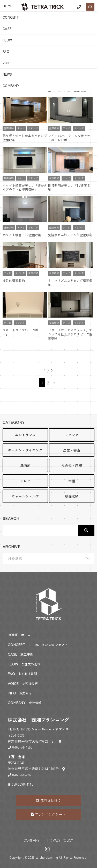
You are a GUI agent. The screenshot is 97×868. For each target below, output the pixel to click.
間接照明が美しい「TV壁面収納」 (69, 187)
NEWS (7, 74)
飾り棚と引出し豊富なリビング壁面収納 (25, 138)
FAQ (6, 51)
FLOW (7, 40)
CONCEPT (11, 17)
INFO (20, 693)
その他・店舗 (72, 465)
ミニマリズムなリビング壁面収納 (70, 282)
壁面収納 (9, 128)
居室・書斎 (72, 450)
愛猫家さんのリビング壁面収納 (70, 235)
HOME (19, 634)
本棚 (72, 481)
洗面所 (25, 465)
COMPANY (11, 86)
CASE (7, 29)
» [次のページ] (54, 383)
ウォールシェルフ (25, 496)
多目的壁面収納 (14, 280)
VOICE (8, 63)
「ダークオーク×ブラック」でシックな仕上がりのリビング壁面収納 (70, 334)
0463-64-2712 (22, 775)
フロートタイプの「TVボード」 (22, 332)
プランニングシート (49, 814)
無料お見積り (48, 800)
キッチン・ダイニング (25, 450)
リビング (33, 128)
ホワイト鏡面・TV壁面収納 (22, 235)
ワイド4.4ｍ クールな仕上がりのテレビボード (69, 138)
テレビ (21, 128)
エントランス (25, 435)
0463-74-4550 (22, 747)
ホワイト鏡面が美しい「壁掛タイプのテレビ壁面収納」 (25, 187)
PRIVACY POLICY (60, 840)
